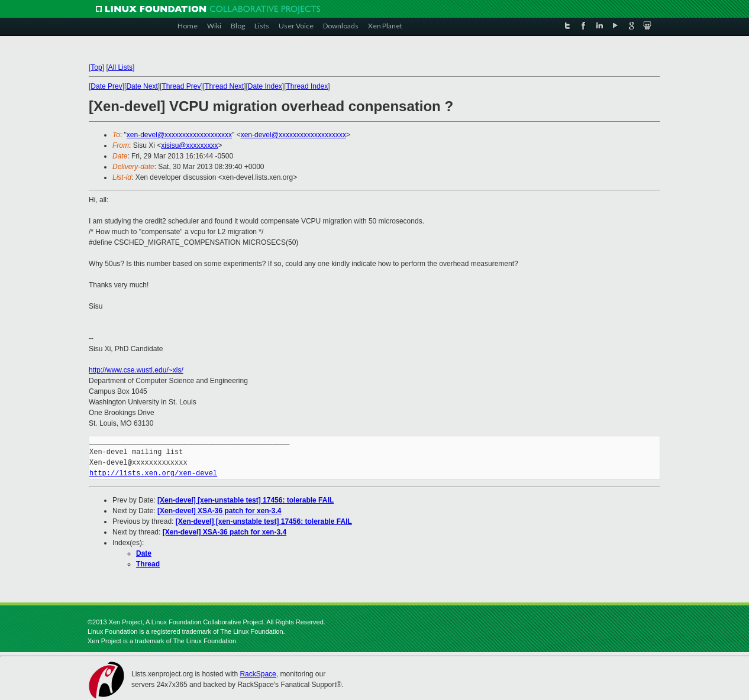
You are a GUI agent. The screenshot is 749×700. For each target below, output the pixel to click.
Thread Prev (181, 86)
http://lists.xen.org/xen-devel (153, 473)
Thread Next (224, 86)
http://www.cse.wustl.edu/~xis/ (136, 370)
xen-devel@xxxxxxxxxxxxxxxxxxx (179, 135)
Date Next (142, 86)
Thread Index (307, 86)
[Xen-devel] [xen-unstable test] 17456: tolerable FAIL (246, 500)
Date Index (265, 86)
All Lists (120, 67)
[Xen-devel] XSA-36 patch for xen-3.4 (219, 511)
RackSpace (258, 674)
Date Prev (106, 86)
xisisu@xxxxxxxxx (189, 145)
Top (96, 67)
